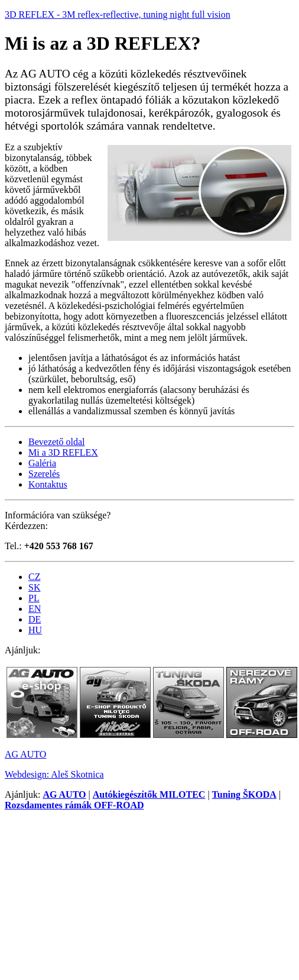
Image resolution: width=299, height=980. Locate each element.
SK (34, 587)
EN (35, 609)
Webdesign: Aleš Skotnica (54, 774)
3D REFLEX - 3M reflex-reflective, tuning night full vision (118, 14)
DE (35, 619)
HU (35, 630)
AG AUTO (25, 754)
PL (34, 598)
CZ (34, 577)
